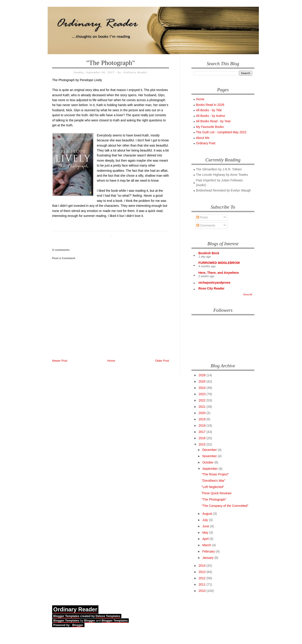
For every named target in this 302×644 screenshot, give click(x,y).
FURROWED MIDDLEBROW (219, 263)
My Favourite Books (210, 127)
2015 (203, 444)
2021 (203, 407)
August (208, 514)
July (205, 520)
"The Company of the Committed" (225, 506)
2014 (203, 566)
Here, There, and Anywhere (219, 273)
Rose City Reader (211, 288)
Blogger (90, 621)
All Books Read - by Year (213, 121)
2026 (203, 375)
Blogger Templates (66, 616)
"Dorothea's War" (213, 481)
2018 (203, 426)
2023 (203, 394)
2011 (203, 584)
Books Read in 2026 (210, 105)
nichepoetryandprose (214, 283)
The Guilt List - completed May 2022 (221, 132)
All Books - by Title (209, 110)
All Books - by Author (211, 116)
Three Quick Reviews (217, 493)
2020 (203, 413)
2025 (203, 381)
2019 (203, 419)
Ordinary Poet (206, 143)
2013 (203, 572)
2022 (203, 400)
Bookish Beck (209, 253)
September (210, 469)
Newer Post (60, 361)
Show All (248, 294)
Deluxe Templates (108, 616)
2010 (203, 591)
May (206, 533)
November (210, 456)
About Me (203, 138)
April (206, 539)
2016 (203, 438)
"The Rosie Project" (215, 474)
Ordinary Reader (75, 609)
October (208, 462)
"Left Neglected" (213, 487)
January (208, 558)
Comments (206, 225)
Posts (202, 217)
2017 (203, 432)
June (206, 526)
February (209, 551)
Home (111, 361)
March (207, 545)
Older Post (162, 361)
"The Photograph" (111, 63)
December (210, 450)
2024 (203, 388)
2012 (203, 578)
